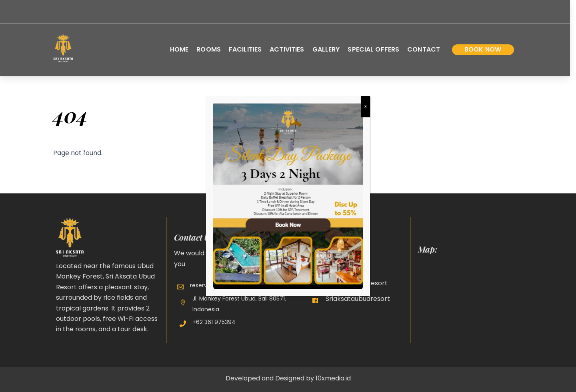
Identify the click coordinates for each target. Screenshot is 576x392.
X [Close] (365, 106)
